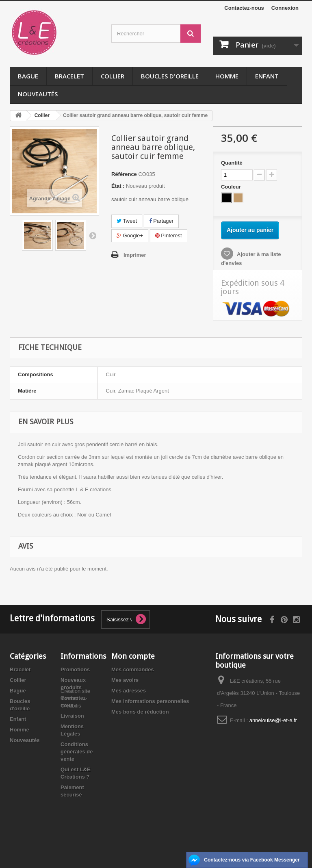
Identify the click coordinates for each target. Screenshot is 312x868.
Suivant (93, 235)
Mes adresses (129, 691)
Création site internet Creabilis (75, 816)
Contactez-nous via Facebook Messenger (252, 860)
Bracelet (69, 76)
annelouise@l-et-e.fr (273, 720)
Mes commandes (133, 669)
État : (118, 186)
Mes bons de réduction (140, 712)
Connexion (285, 8)
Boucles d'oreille (170, 76)
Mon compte (133, 656)
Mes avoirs (125, 680)
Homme (227, 76)
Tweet (127, 221)
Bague (28, 76)
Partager (161, 221)
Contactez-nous (244, 8)
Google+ (130, 235)
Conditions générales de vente (77, 752)
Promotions (75, 669)
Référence (124, 174)
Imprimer (135, 255)
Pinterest (169, 235)
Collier (113, 76)
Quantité (232, 163)
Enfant (267, 76)
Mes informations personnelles (150, 701)
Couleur (232, 187)
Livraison (72, 716)
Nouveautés (38, 94)
